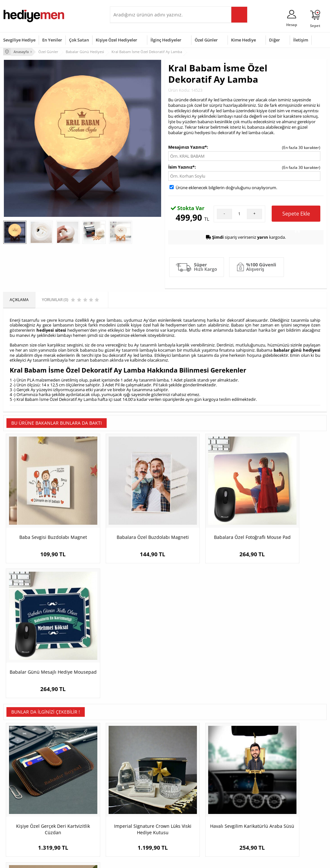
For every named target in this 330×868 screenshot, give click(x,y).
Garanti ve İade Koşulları (25, 804)
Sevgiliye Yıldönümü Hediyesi (131, 830)
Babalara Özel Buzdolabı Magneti (125, 519)
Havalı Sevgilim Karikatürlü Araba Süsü (206, 659)
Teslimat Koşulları (19, 775)
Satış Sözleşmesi (18, 794)
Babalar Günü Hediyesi (189, 828)
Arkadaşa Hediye (239, 814)
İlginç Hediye (235, 823)
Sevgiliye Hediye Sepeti (134, 785)
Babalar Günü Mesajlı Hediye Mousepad (286, 519)
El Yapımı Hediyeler (76, 804)
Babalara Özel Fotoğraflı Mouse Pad (205, 519)
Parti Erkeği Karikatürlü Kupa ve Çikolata (286, 659)
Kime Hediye (243, 40)
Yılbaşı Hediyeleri (184, 794)
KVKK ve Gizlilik (17, 814)
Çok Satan (79, 40)
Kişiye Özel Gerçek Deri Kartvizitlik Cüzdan (44, 659)
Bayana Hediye (237, 785)
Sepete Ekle (296, 215)
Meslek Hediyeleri (74, 823)
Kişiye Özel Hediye (75, 775)
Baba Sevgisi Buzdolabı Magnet (44, 519)
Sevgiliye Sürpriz (73, 814)
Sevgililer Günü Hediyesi (190, 775)
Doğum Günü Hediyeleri (190, 785)
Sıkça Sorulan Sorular (22, 823)
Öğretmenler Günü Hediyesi (185, 816)
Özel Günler (206, 40)
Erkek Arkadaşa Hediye (79, 785)
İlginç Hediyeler (166, 40)
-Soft (131, 860)
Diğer (275, 40)
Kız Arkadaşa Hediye (77, 794)
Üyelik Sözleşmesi (19, 785)
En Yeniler (52, 40)
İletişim (301, 40)
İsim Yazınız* (181, 166)
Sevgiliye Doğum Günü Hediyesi (133, 797)
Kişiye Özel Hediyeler (116, 40)
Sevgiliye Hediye (19, 40)
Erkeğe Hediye (236, 775)
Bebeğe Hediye (237, 804)
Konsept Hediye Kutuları (135, 775)
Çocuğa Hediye (237, 794)
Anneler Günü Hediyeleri (190, 804)
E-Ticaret (145, 860)
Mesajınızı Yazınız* (188, 146)
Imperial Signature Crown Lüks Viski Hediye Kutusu (125, 659)
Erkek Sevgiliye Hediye (133, 809)
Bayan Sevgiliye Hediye (134, 818)
